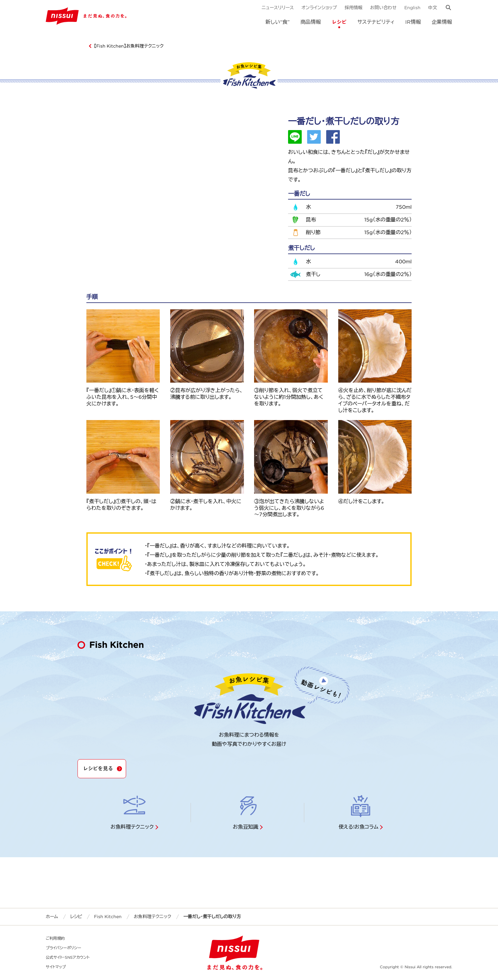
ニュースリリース (278, 8)
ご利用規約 (55, 938)
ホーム (52, 917)
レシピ (339, 22)
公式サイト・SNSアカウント (68, 957)
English (412, 8)
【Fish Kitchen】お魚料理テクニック (129, 46)
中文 (433, 8)
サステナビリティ (376, 22)
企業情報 (442, 22)
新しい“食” (278, 22)
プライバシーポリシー (64, 948)
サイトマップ (56, 967)
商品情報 (311, 22)
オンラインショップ (319, 8)
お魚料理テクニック (152, 917)
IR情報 (413, 22)
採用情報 (353, 8)
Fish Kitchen (108, 917)
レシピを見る (98, 769)
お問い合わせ (383, 8)
